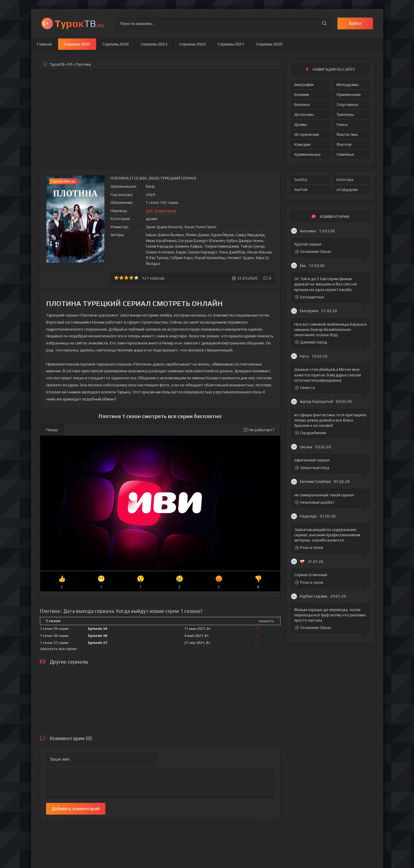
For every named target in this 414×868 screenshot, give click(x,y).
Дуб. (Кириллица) (161, 211)
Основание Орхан (313, 252)
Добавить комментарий (76, 809)
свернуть (266, 621)
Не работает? (259, 430)
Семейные (345, 154)
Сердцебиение (311, 433)
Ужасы (342, 125)
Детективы (304, 115)
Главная (44, 44)
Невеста (305, 388)
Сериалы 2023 (154, 44)
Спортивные (347, 105)
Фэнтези (344, 144)
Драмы (301, 125)
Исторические (307, 134)
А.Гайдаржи (347, 190)
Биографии (304, 85)
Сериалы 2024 (116, 44)
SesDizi (301, 180)
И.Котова (345, 180)
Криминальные (307, 154)
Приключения (349, 95)
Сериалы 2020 (269, 44)
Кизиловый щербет (315, 502)
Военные (302, 105)
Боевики (302, 95)
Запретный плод (312, 468)
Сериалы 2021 (231, 44)
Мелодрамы (348, 85)
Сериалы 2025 (77, 44)
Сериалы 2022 (192, 44)
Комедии (302, 144)
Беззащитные (310, 297)
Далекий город (311, 342)
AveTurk (301, 190)
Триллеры (345, 115)
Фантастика (347, 134)
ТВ (79, 23)
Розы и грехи (309, 548)
